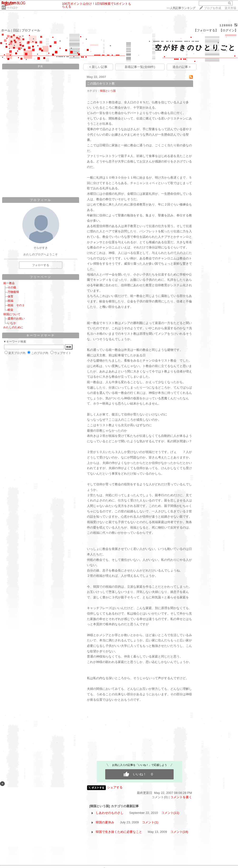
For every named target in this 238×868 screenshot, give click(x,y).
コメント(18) (179, 832)
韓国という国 (108, 91)
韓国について (12, 314)
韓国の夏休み (105, 822)
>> (181, 8)
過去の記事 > (182, 67)
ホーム (6, 30)
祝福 (10, 301)
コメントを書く (181, 797)
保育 (10, 296)
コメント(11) (170, 813)
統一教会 (9, 283)
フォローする (41, 265)
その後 (12, 287)
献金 (10, 310)
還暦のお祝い (16, 319)
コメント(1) (150, 822)
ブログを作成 (213, 8)
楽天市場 (230, 8)
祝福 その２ (16, 305)
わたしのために (13, 327)
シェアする (115, 787)
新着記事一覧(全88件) (140, 67)
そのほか (12, 8)
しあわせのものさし (110, 813)
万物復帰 (13, 292)
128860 (226, 25)
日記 (16, 30)
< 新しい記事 (98, 67)
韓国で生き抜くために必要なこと (119, 832)
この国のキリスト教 (101, 83)
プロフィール (31, 30)
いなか (12, 323)
